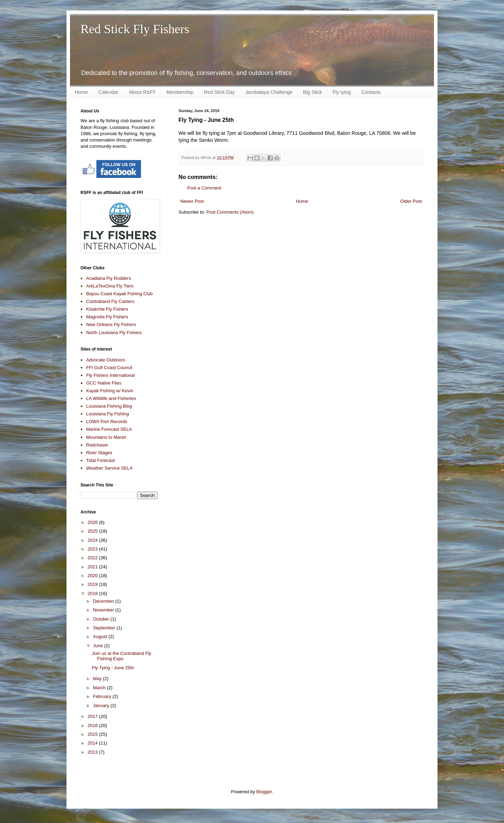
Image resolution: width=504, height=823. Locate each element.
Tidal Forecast (100, 460)
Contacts (371, 92)
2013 (93, 752)
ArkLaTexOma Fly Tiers (110, 286)
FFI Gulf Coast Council (109, 368)
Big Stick (313, 92)
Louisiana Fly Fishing (107, 414)
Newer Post (192, 201)
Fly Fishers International (110, 375)
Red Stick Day (219, 92)
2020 (93, 576)
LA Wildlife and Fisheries (111, 398)
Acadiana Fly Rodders (108, 278)
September (105, 628)
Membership (180, 92)
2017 (93, 716)
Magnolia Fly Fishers (107, 317)
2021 (93, 567)
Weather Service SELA (109, 468)
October (102, 619)
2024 (93, 540)
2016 (93, 725)
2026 (93, 522)
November (104, 610)
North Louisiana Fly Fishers (114, 333)
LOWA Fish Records (107, 421)
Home (81, 92)
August (101, 637)
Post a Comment (204, 188)
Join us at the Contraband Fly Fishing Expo (121, 656)
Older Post (411, 201)
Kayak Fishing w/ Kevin (110, 391)
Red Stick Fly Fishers (135, 29)
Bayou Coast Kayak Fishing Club (119, 294)
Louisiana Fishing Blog (109, 406)
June (99, 646)
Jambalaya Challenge (269, 92)
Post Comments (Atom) (230, 212)
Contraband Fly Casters (110, 301)
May (98, 679)
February (103, 696)
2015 (93, 734)
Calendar (108, 92)
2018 (93, 593)
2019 (93, 584)
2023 (93, 549)
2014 (93, 743)
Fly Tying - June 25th (113, 668)
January (102, 706)
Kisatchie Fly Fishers (107, 309)
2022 (93, 558)
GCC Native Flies (104, 383)
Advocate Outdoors (106, 360)
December (104, 601)
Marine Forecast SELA (109, 429)
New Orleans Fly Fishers (111, 324)
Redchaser (97, 445)
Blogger (264, 792)
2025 (93, 531)
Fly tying (342, 92)
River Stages (99, 453)
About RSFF (142, 92)
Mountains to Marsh (106, 437)
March (100, 688)
